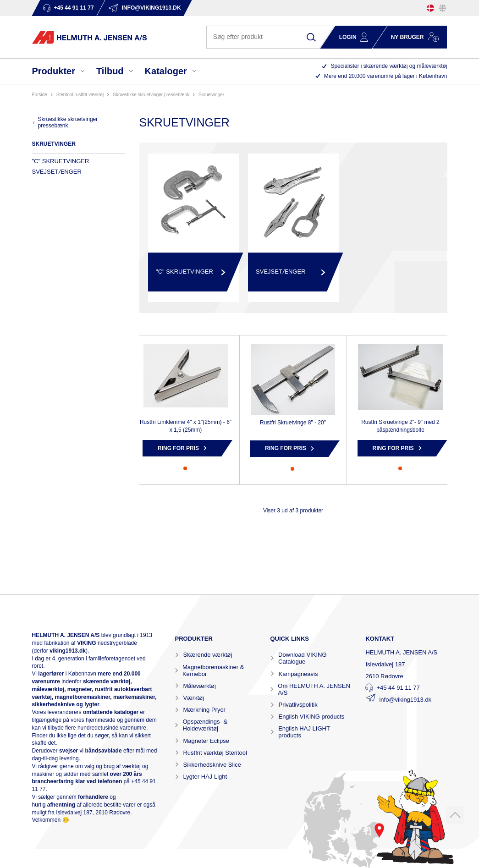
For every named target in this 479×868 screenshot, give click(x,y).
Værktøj (193, 698)
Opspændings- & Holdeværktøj (205, 725)
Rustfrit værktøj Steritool (215, 753)
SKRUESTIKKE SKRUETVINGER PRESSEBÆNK (151, 95)
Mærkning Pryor (204, 710)
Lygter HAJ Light (205, 777)
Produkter (54, 71)
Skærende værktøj (207, 655)
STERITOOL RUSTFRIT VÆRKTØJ (80, 95)
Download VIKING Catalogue (303, 658)
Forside (40, 95)
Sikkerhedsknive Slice (212, 765)
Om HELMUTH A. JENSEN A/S (314, 689)
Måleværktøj (199, 686)
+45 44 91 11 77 (398, 688)
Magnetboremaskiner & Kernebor (213, 670)
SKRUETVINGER (211, 95)
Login (348, 37)
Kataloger (166, 71)
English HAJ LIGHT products (304, 732)
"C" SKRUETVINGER (61, 161)
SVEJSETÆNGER (57, 172)
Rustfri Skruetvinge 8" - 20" (293, 423)
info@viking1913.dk (405, 700)
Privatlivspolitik (298, 705)
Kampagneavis (298, 674)
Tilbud (110, 71)
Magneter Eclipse (206, 741)
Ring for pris (178, 448)
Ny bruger (407, 37)
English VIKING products (311, 717)
